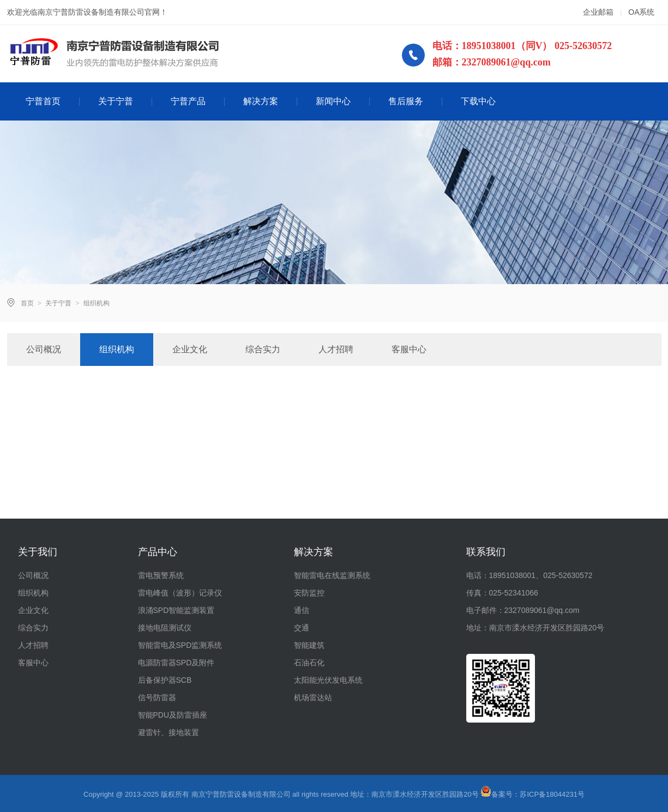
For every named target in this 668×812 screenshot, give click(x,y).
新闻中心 (333, 101)
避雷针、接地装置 (168, 732)
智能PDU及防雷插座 (173, 715)
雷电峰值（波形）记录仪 (180, 593)
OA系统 (641, 12)
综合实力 (263, 349)
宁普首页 (43, 101)
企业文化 (190, 349)
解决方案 (261, 101)
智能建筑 (309, 645)
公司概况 (44, 349)
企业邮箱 (598, 12)
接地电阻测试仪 (165, 628)
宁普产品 (188, 101)
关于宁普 (116, 101)
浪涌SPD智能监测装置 (176, 610)
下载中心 (478, 101)
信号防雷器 (157, 697)
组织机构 (117, 349)
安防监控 (309, 593)
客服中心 (409, 349)
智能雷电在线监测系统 (332, 575)
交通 (302, 628)
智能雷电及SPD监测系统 (180, 645)
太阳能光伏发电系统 (328, 680)
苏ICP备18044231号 (552, 794)
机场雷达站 (313, 697)
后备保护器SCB (165, 680)
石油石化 (309, 663)
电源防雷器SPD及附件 (176, 663)
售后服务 (406, 101)
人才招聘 (336, 349)
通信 (302, 610)
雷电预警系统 (161, 575)
